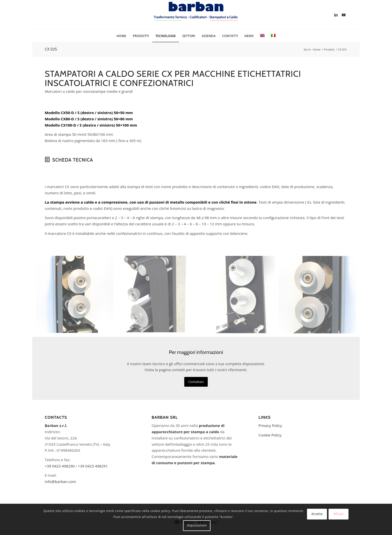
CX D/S (51, 49)
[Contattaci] (196, 382)
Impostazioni (197, 525)
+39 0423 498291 (93, 466)
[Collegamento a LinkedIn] (336, 15)
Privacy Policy (270, 425)
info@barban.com (60, 481)
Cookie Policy (270, 435)
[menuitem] (121, 36)
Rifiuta (338, 514)
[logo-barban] (196, 15)
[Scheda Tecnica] (47, 160)
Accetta (317, 514)
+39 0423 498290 (60, 466)
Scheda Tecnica (73, 160)
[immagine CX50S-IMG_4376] (157, 296)
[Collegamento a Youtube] (343, 15)
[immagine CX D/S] (76, 296)
